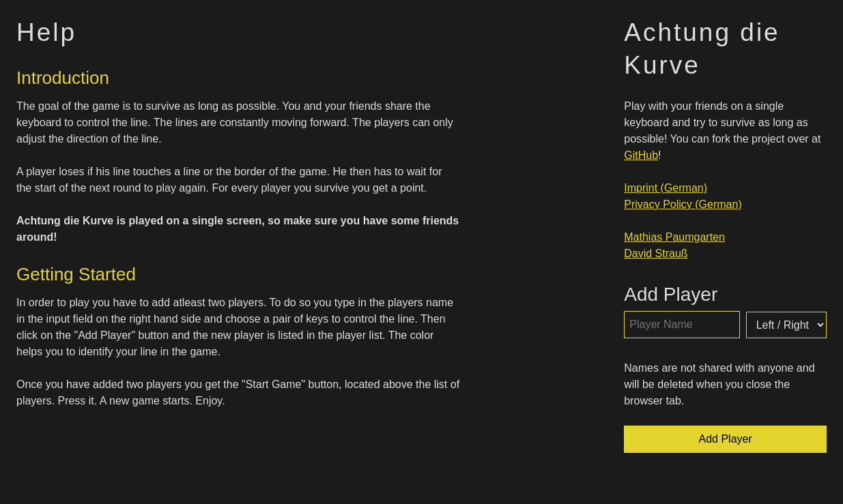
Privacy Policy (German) (683, 204)
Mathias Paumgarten (674, 237)
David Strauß (656, 253)
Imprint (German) (666, 188)
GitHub (641, 155)
